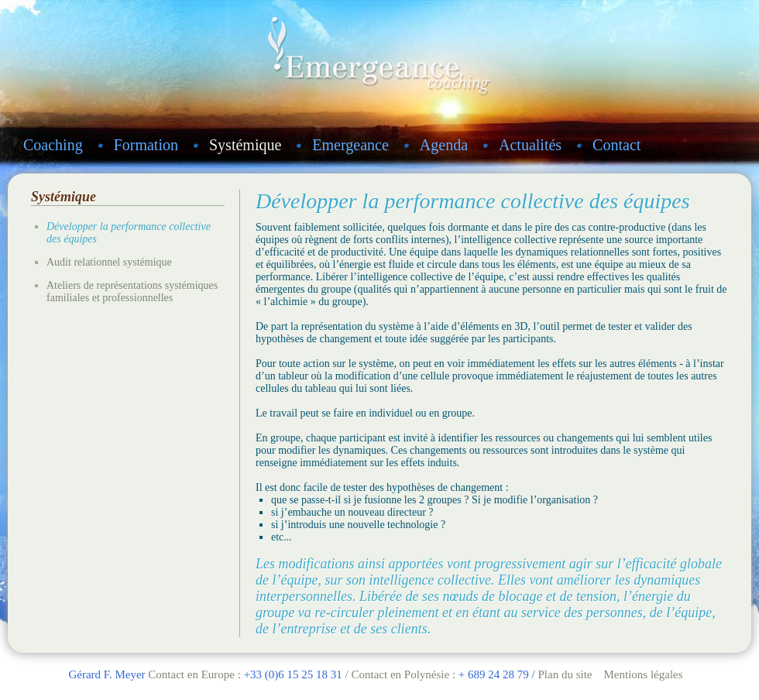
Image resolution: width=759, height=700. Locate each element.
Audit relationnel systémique (109, 262)
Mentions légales (643, 674)
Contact (616, 145)
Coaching (53, 145)
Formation (146, 145)
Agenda (444, 145)
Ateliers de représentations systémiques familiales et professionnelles (132, 292)
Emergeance (350, 145)
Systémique (245, 145)
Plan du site (565, 674)
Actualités (530, 145)
